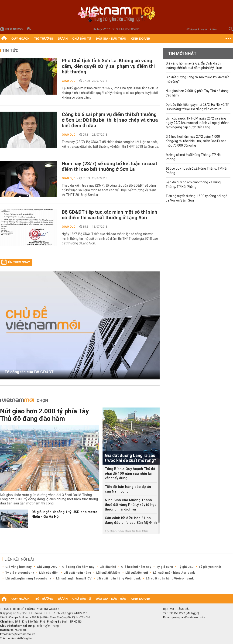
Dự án (63, 39)
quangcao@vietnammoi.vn (189, 617)
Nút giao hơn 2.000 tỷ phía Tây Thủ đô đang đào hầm (44, 415)
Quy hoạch (21, 39)
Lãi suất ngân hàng (77, 573)
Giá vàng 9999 (47, 567)
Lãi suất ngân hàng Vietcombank (170, 578)
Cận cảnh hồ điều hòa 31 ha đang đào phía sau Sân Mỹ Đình (131, 520)
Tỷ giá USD (186, 567)
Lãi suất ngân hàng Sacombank (28, 578)
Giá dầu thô (108, 567)
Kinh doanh (140, 39)
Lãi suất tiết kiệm (108, 573)
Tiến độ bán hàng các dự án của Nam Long (128, 489)
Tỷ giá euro (165, 567)
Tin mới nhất (182, 53)
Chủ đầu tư (82, 39)
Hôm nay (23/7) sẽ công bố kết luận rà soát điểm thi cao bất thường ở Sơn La (110, 166)
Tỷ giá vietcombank (20, 573)
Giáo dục (69, 81)
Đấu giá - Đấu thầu (111, 39)
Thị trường (44, 39)
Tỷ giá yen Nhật (210, 567)
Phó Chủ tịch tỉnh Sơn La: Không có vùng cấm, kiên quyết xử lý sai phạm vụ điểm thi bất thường (108, 66)
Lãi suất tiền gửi (137, 573)
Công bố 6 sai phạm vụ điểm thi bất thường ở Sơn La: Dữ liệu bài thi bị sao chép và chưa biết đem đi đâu (110, 120)
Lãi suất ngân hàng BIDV (74, 578)
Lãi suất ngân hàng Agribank (174, 573)
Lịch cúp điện (49, 573)
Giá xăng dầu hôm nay (78, 567)
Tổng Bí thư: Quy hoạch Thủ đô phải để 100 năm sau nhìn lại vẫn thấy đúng (130, 473)
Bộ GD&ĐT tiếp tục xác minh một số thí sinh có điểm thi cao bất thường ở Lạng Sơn (110, 215)
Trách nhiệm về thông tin (16, 638)
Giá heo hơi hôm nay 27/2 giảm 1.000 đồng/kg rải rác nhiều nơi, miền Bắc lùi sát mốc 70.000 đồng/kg (196, 141)
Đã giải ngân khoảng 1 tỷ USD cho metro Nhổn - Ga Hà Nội (64, 514)
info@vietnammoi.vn (22, 634)
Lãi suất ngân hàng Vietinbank (119, 578)
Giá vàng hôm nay (19, 567)
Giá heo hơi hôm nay (136, 567)
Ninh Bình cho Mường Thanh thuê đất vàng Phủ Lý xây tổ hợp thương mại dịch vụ (131, 505)
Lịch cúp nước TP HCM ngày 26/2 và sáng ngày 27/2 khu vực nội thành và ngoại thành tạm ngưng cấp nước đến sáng (198, 123)
